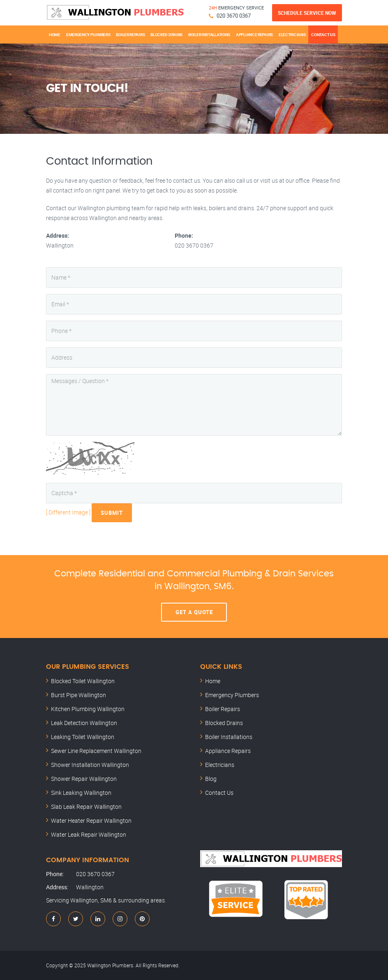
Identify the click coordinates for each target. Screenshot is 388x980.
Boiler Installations (209, 34)
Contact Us (323, 34)
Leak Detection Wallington (84, 723)
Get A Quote (194, 612)
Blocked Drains (166, 34)
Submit (112, 513)
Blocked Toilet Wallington (83, 681)
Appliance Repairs (254, 34)
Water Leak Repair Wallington (89, 834)
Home (55, 34)
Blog (211, 779)
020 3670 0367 (234, 16)
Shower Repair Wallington (84, 779)
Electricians (292, 34)
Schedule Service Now (307, 13)
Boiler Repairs (130, 34)
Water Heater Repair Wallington (91, 820)
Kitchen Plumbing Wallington (88, 709)
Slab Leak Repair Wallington (86, 807)
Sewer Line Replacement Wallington (96, 751)
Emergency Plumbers (88, 34)
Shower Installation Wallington (90, 765)
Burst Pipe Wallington (79, 695)
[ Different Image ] (68, 512)
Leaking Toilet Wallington (83, 737)
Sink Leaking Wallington (81, 793)
